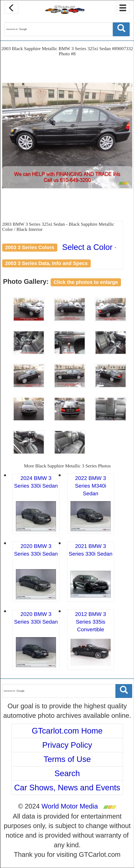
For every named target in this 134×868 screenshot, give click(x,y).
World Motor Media (70, 806)
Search (67, 773)
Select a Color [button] (89, 247)
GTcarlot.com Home (67, 731)
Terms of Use (67, 759)
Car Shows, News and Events (67, 788)
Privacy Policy (67, 745)
